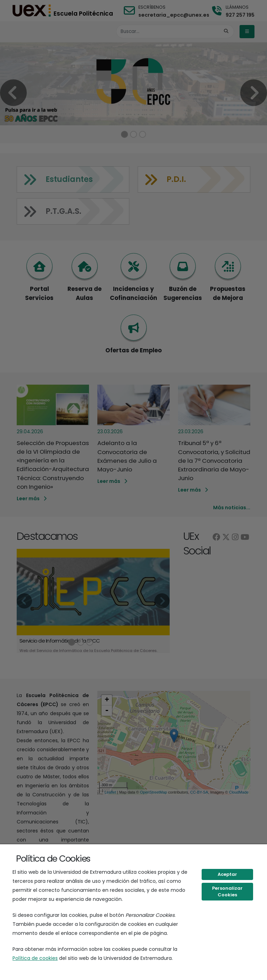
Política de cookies (35, 958)
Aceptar (227, 874)
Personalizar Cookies (227, 892)
